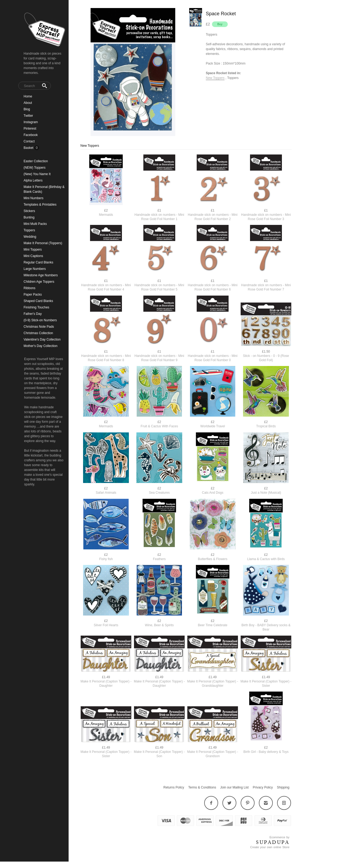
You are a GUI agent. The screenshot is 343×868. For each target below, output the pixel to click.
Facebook (31, 135)
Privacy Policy (263, 787)
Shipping (283, 787)
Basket (29, 148)
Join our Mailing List (234, 787)
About (28, 103)
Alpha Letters (33, 180)
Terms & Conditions (202, 787)
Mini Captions (33, 256)
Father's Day (33, 314)
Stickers (29, 211)
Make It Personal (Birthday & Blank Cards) (44, 189)
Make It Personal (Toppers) (43, 243)
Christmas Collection (38, 333)
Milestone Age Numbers (41, 275)
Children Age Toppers (39, 282)
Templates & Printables (40, 205)
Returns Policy (174, 787)
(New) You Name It (37, 174)
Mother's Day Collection (40, 346)
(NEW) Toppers (35, 168)
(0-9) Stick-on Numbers (40, 320)
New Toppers (215, 78)
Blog (27, 109)
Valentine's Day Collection (42, 339)
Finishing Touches (36, 307)
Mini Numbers (33, 198)
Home (28, 96)
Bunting (29, 217)
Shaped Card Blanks (38, 301)
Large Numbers (35, 269)
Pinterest (30, 129)
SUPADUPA (273, 842)
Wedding (30, 237)
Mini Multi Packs (35, 224)
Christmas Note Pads (39, 327)
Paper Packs (33, 295)
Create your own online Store (270, 847)
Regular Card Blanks (38, 262)
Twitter (28, 116)
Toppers (29, 230)
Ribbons (29, 288)
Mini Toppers (33, 250)
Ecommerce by (279, 837)
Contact (29, 141)
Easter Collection (36, 161)
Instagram (31, 122)
